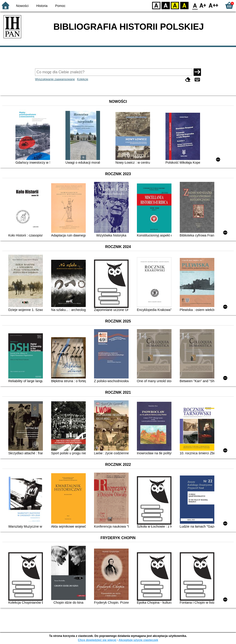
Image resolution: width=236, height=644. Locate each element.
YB (175, 5)
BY (184, 5)
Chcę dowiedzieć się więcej (97, 640)
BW (166, 5)
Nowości (22, 6)
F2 (214, 5)
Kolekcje (83, 79)
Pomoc (60, 6)
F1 (203, 5)
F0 (195, 5)
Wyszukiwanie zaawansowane (55, 79)
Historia (42, 6)
